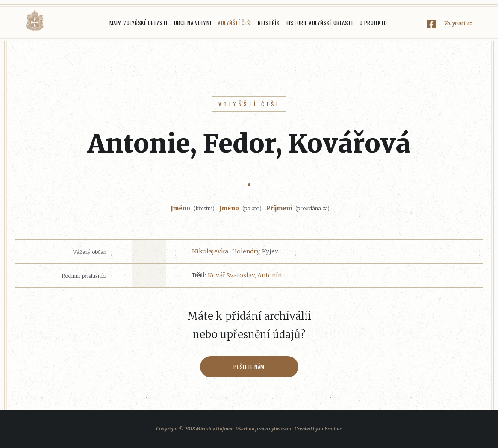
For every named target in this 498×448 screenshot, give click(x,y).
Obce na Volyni (193, 23)
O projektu (373, 23)
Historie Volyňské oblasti (319, 23)
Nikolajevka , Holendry (226, 251)
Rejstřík (268, 23)
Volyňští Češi (234, 23)
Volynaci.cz (458, 23)
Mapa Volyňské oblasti (138, 23)
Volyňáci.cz (35, 21)
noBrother (330, 429)
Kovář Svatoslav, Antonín (245, 275)
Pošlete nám (249, 367)
